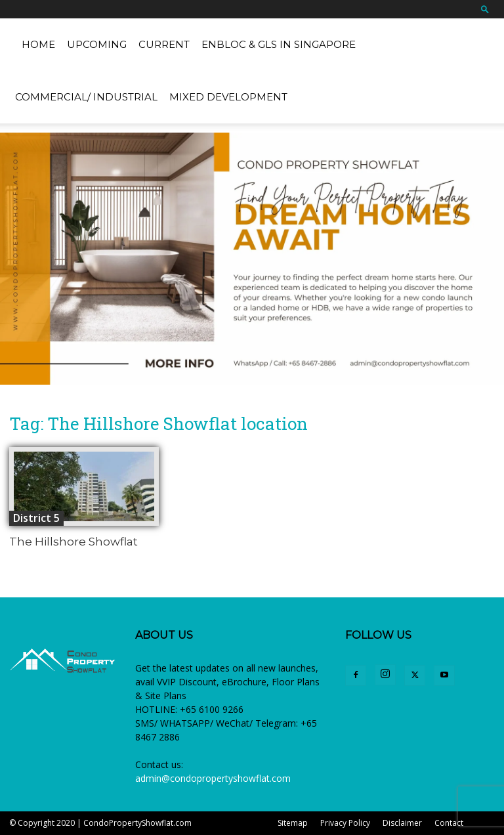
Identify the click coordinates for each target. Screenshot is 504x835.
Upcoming (97, 44)
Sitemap (293, 823)
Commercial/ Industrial (86, 97)
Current (164, 44)
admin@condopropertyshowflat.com (213, 778)
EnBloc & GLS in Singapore (279, 44)
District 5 (36, 518)
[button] (485, 9)
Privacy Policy (345, 823)
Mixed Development (228, 97)
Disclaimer (402, 823)
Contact (449, 823)
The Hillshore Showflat (73, 542)
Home (38, 44)
